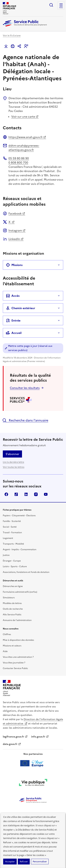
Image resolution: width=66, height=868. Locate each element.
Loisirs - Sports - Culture (15, 566)
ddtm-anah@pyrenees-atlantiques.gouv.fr (24, 148)
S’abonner (12, 454)
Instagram (17, 230)
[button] (26, 46)
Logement (8, 538)
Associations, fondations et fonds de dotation (26, 572)
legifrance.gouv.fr (15, 737)
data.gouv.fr (12, 744)
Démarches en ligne (13, 586)
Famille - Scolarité (12, 521)
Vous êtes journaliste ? (14, 663)
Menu (61, 8)
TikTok (16, 494)
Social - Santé (10, 527)
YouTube (46, 494)
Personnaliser (40, 862)
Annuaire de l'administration (17, 620)
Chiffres (7, 634)
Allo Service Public (12, 615)
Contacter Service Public (15, 668)
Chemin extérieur (21, 308)
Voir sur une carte (25, 117)
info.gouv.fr (40, 737)
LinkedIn (16, 239)
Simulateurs (9, 598)
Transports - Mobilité (13, 544)
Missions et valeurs (12, 646)
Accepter (10, 862)
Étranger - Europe (12, 561)
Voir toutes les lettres (14, 467)
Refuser (24, 862)
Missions (14, 265)
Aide (5, 651)
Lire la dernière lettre (13, 462)
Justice (6, 555)
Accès (13, 296)
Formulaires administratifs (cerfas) (20, 592)
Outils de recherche (13, 609)
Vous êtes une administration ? (18, 657)
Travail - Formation (12, 533)
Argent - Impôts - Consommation (20, 549)
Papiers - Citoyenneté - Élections (19, 516)
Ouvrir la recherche (51, 5)
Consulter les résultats (25, 388)
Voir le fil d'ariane (12, 36)
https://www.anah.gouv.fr (27, 137)
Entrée (13, 320)
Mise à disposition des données (18, 640)
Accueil (14, 333)
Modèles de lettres (12, 603)
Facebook (17, 213)
